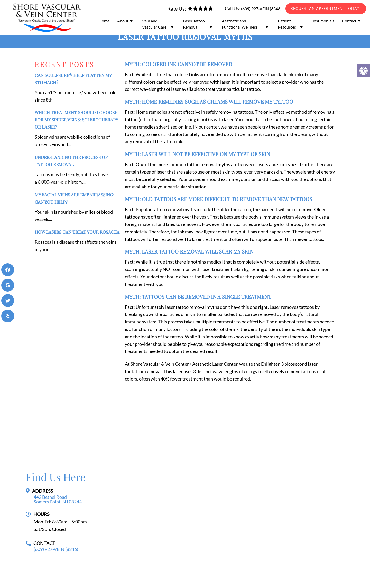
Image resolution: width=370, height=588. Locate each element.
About (123, 21)
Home (104, 21)
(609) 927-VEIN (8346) (261, 9)
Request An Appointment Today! (326, 8)
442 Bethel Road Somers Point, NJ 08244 (58, 499)
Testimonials (323, 21)
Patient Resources (287, 24)
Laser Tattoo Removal (194, 24)
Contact (349, 21)
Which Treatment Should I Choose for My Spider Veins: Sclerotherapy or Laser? (76, 120)
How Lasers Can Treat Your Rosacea (77, 232)
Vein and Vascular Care (154, 24)
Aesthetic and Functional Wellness (240, 24)
